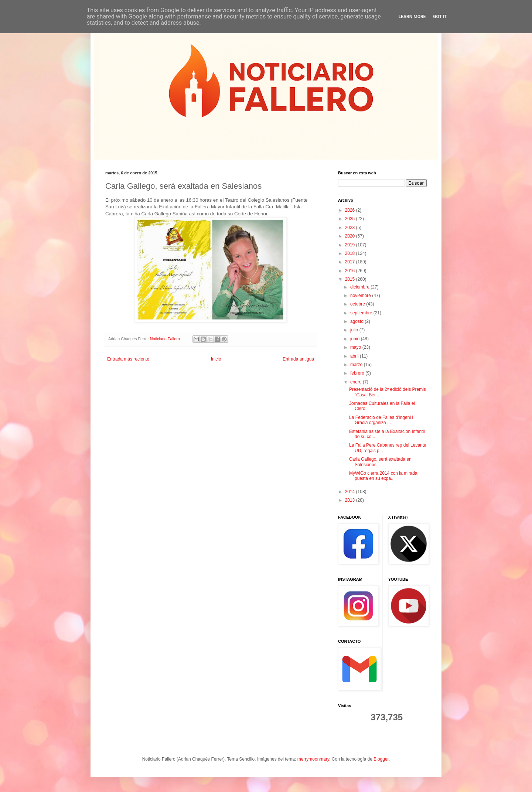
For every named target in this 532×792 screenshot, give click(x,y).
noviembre (361, 296)
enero (357, 382)
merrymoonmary (313, 759)
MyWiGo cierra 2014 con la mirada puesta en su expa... (383, 476)
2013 (351, 500)
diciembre (360, 287)
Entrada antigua (298, 359)
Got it (440, 17)
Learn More (412, 17)
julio (355, 330)
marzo (357, 365)
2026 (351, 210)
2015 (351, 279)
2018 (351, 253)
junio (356, 339)
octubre (358, 304)
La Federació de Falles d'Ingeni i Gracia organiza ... (381, 420)
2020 (351, 236)
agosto (357, 321)
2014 (351, 492)
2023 (351, 228)
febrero (358, 373)
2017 (351, 262)
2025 (351, 219)
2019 (351, 245)
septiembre (362, 313)
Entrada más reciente (128, 359)
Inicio (216, 359)
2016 (351, 271)
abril (355, 356)
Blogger (381, 759)
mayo (356, 347)
